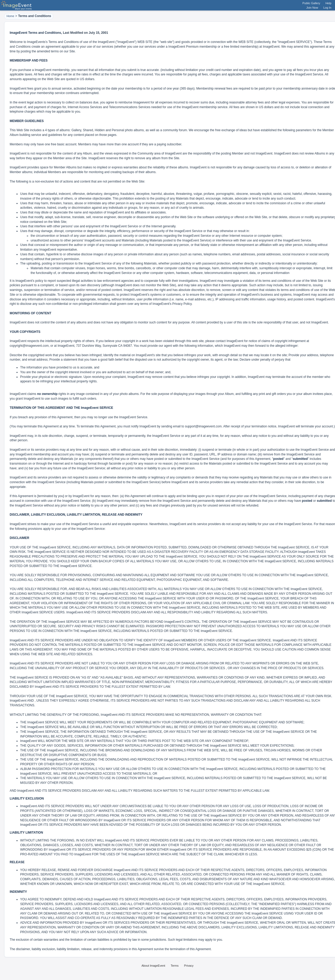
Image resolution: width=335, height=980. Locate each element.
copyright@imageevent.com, (30, 346)
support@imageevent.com (203, 426)
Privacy (189, 966)
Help (328, 3)
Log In (327, 8)
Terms (175, 966)
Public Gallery (311, 3)
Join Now (312, 8)
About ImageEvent (153, 966)
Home (10, 16)
